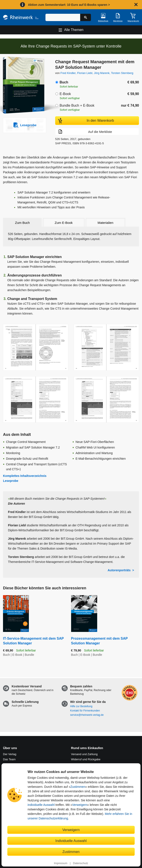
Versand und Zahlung (84, 754)
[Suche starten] (86, 17)
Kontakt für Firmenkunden (85, 711)
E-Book (65, 94)
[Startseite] (21, 17)
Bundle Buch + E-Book (77, 105)
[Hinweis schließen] (136, 5)
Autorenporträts (119, 570)
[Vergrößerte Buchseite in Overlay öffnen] (36, 347)
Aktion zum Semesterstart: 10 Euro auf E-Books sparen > (69, 5)
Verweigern (80, 805)
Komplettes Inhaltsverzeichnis (25, 476)
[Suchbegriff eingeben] (63, 17)
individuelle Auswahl (41, 805)
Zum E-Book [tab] (64, 223)
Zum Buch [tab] (22, 223)
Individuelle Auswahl (71, 841)
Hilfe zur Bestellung (81, 706)
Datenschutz (81, 863)
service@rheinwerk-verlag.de (87, 715)
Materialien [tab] (105, 223)
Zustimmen (78, 787)
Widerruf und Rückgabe (86, 759)
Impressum (61, 863)
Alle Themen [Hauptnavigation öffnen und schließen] (74, 30)
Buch (64, 82)
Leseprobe (11, 481)
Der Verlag (10, 754)
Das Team (9, 759)
